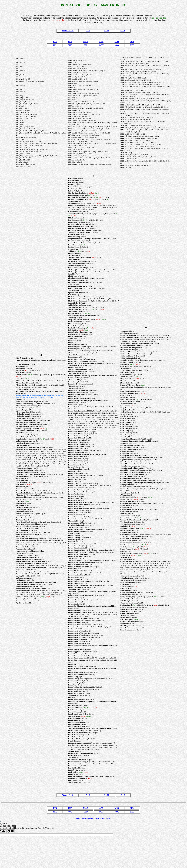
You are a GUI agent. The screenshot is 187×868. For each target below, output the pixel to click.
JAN (55, 42)
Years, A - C (68, 31)
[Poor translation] (11, 831)
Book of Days (100, 818)
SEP (86, 45)
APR (101, 42)
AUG (70, 45)
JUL (55, 45)
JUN (132, 42)
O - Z (123, 31)
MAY (117, 42)
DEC (132, 45)
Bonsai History (87, 818)
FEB (70, 42)
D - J (88, 31)
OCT (101, 45)
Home (78, 818)
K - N (106, 31)
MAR (86, 42)
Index (109, 818)
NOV (117, 45)
